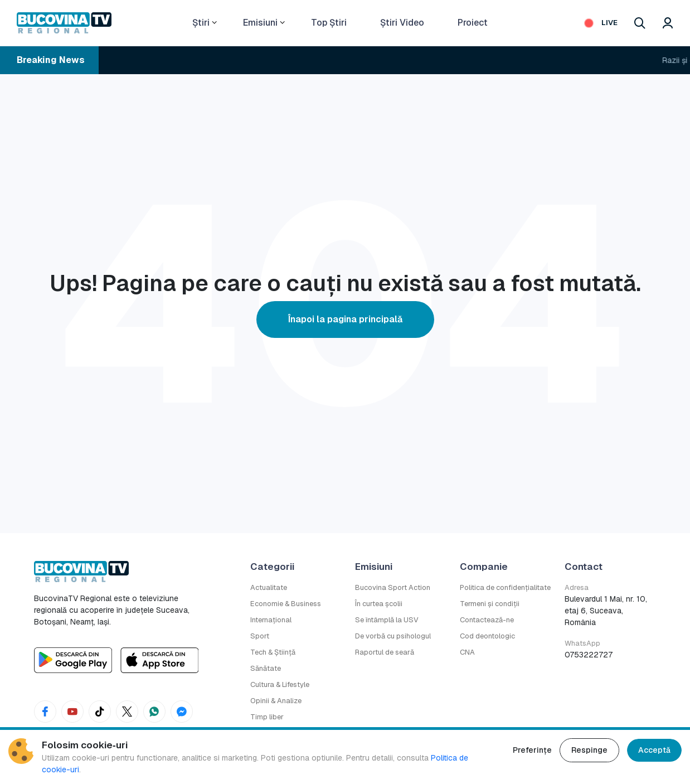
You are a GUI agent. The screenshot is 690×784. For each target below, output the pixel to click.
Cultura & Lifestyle (280, 684)
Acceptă (654, 750)
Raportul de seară (385, 652)
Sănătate (266, 668)
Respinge (589, 750)
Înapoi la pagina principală (345, 319)
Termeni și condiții (490, 604)
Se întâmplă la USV (387, 620)
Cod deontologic (487, 636)
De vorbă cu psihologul (393, 636)
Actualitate (269, 587)
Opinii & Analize (276, 701)
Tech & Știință (273, 652)
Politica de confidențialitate (505, 587)
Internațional (271, 620)
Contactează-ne (487, 620)
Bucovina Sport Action (393, 587)
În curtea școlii (379, 604)
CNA (467, 652)
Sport (260, 636)
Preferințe (532, 750)
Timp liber (267, 717)
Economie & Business (286, 604)
